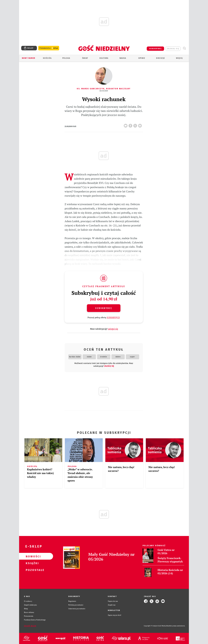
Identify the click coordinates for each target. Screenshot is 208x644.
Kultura (104, 58)
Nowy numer (29, 58)
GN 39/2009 (104, 91)
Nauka (123, 58)
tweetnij (136, 125)
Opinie (142, 58)
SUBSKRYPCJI (113, 317)
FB (131, 125)
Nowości (32, 556)
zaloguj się (173, 49)
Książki (32, 563)
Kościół (47, 58)
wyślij (140, 125)
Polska (66, 58)
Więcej (179, 58)
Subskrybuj (104, 308)
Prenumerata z (49, 48)
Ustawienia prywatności (77, 609)
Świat (85, 58)
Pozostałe (32, 570)
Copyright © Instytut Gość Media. (155, 626)
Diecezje (160, 58)
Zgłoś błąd (30, 626)
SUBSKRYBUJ (155, 49)
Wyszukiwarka (184, 48)
